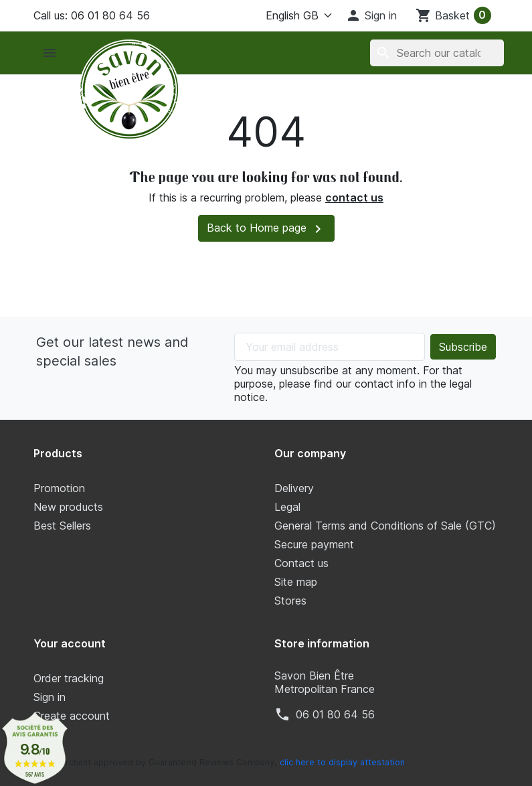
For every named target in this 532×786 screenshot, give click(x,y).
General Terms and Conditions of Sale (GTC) (385, 526)
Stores (290, 601)
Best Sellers (62, 526)
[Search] (437, 53)
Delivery (294, 488)
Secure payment (314, 544)
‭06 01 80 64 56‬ (335, 714)
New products (68, 507)
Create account (72, 716)
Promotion (59, 488)
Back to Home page (266, 229)
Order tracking (69, 678)
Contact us (301, 563)
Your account (70, 643)
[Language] (288, 15)
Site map (296, 582)
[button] (371, 15)
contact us (354, 198)
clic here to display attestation (342, 762)
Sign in (50, 697)
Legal (287, 507)
